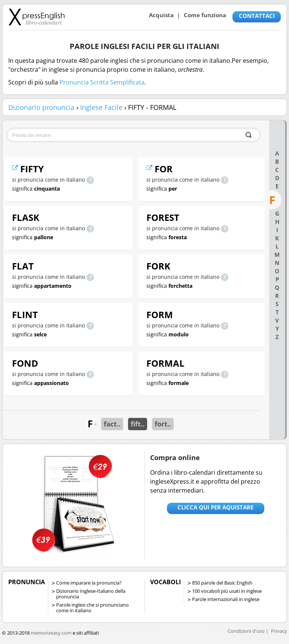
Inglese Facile (101, 107)
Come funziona (205, 15)
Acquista (161, 15)
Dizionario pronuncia (41, 107)
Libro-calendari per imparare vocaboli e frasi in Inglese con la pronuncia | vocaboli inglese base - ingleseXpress (36, 17)
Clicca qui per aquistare (215, 507)
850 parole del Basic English (222, 583)
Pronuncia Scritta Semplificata (102, 82)
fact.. (112, 424)
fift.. (138, 424)
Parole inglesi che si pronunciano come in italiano (92, 608)
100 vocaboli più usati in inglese (227, 591)
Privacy (279, 631)
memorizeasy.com (51, 633)
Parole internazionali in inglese (226, 599)
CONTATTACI (257, 16)
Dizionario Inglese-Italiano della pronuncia (91, 594)
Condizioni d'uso (246, 631)
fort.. (163, 424)
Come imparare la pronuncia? (89, 583)
